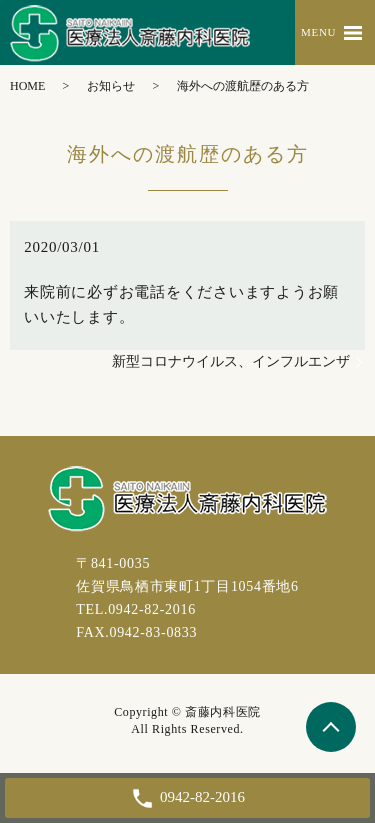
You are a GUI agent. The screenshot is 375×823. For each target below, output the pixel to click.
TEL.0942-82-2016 (136, 609)
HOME (27, 86)
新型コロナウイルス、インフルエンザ (231, 361)
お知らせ (111, 86)
